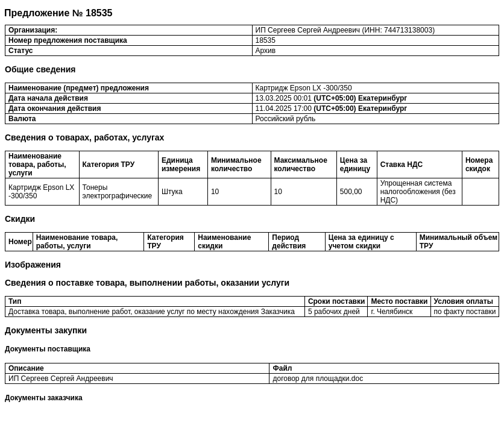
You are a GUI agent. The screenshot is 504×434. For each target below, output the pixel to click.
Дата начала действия (48, 98)
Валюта (22, 119)
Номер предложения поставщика (68, 40)
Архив (266, 51)
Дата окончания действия (55, 108)
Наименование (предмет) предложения (79, 88)
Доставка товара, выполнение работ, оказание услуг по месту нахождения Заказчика (152, 312)
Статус (20, 51)
